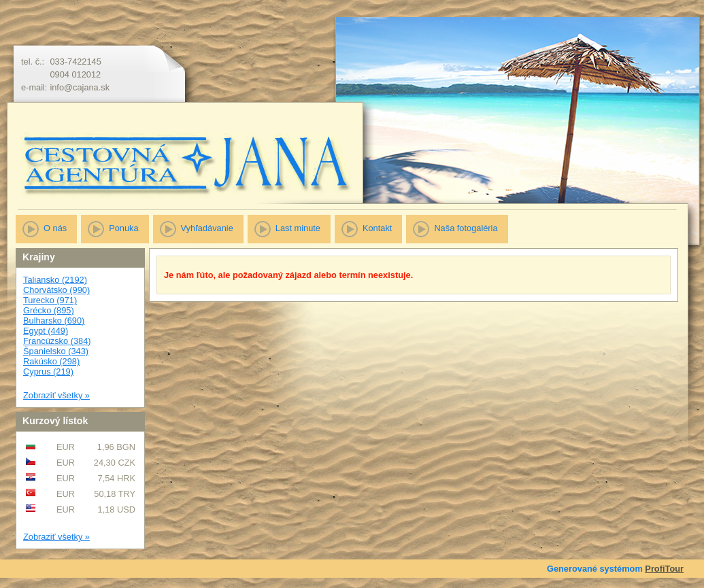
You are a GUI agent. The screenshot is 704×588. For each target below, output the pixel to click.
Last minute (298, 228)
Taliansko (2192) (55, 280)
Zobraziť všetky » (56, 395)
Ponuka (123, 228)
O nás (55, 228)
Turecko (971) (50, 300)
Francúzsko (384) (57, 341)
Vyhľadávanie (207, 228)
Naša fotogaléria (466, 228)
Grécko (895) (49, 310)
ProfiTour (664, 569)
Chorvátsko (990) (56, 290)
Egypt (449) (46, 331)
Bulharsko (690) (54, 321)
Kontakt (377, 228)
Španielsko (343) (56, 351)
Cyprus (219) (48, 371)
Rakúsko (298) (51, 361)
